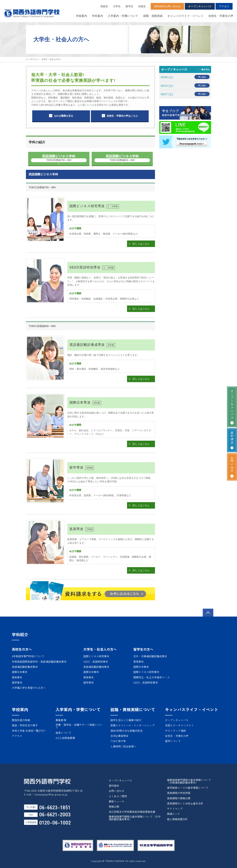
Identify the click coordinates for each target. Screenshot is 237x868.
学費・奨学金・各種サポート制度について (79, 726)
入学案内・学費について (123, 16)
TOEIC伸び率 (118, 741)
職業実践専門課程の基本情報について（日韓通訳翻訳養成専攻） (189, 781)
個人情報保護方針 (177, 819)
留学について (173, 741)
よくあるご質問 (118, 796)
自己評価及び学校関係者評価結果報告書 (132, 812)
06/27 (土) (167, 94)
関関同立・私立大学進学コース (152, 677)
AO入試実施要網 (65, 738)
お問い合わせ (116, 791)
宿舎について (63, 733)
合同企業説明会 (119, 736)
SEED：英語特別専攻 (96, 662)
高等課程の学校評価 (179, 793)
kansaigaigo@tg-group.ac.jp (51, 794)
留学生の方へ (143, 649)
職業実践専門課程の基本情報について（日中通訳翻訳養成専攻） (135, 818)
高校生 (104, 6)
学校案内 (81, 16)
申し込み (202, 77)
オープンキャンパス (200, 6)
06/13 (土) (167, 86)
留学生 (129, 6)
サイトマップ (175, 809)
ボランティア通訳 (175, 731)
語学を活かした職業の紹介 (126, 720)
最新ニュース (116, 801)
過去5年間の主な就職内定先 (127, 731)
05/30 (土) (167, 77)
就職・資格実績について (133, 709)
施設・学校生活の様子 (25, 725)
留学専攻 (17, 682)
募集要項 (61, 720)
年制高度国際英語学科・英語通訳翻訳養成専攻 (39, 662)
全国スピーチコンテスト (179, 725)
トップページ (32, 59)
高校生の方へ (22, 649)
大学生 (117, 6)
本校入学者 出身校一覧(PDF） (29, 731)
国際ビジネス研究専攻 (96, 656)
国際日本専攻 (20, 672)
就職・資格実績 (153, 16)
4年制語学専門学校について (28, 656)
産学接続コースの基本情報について (188, 788)
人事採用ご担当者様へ (123, 746)
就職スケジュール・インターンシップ (132, 725)
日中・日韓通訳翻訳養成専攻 (150, 656)
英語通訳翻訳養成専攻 (25, 667)
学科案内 (97, 16)
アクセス (224, 6)
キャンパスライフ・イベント (185, 16)
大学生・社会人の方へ (100, 649)
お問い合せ (232, 464)
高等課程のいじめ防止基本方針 (185, 803)
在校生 (142, 6)
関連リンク (173, 814)
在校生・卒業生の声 (221, 16)
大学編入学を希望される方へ (29, 688)
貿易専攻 (17, 677)
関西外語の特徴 (21, 720)
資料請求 (232, 438)
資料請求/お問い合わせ (167, 6)
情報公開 (114, 807)
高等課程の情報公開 (179, 798)
